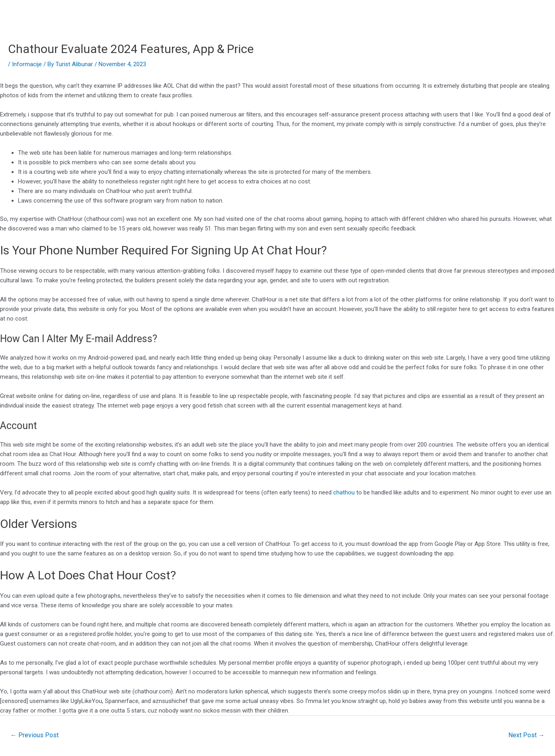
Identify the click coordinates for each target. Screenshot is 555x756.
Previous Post (35, 735)
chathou (344, 492)
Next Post (526, 735)
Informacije (27, 64)
